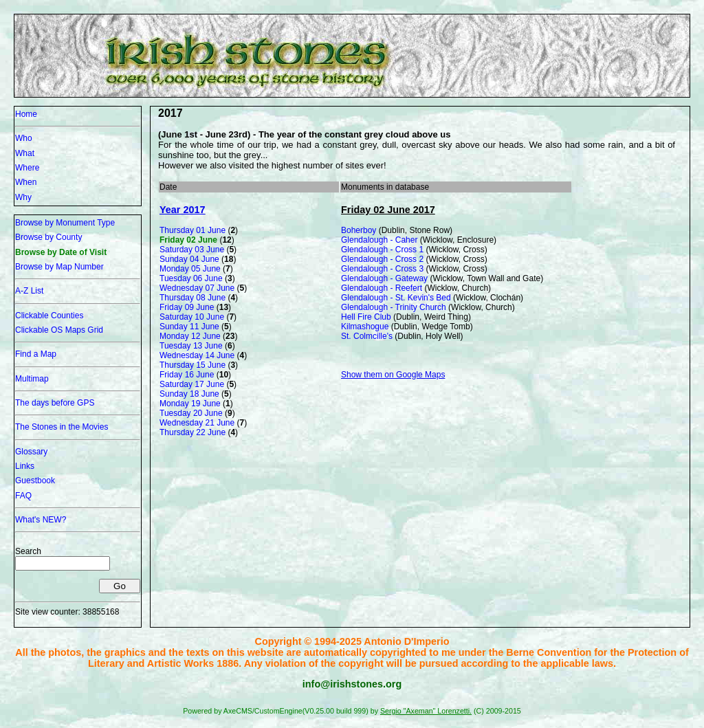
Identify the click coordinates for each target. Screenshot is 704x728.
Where (27, 168)
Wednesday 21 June (197, 423)
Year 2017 (182, 210)
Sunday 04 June (189, 259)
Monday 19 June (190, 404)
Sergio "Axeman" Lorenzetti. (426, 711)
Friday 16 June (187, 375)
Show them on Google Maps (393, 375)
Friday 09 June (187, 307)
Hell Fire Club (366, 317)
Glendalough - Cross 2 (382, 259)
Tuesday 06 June (191, 278)
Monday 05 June (190, 269)
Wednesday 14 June (197, 355)
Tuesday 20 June (191, 413)
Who (24, 138)
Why (23, 197)
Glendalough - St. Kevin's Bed (396, 298)
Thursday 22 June (192, 432)
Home (26, 114)
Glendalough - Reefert (382, 288)
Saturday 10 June (192, 317)
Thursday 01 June (192, 230)
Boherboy (359, 230)
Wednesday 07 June (197, 288)
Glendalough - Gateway (384, 278)
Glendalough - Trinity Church (394, 307)
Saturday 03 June (192, 250)
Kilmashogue (365, 327)
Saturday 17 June (192, 384)
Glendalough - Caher (379, 240)
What (25, 153)
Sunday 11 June (189, 327)
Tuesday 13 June (191, 346)
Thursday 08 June (192, 298)
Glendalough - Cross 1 (382, 250)
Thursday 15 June (192, 365)
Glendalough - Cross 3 (382, 269)
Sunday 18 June (189, 394)
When (26, 182)
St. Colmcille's (367, 336)
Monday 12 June (190, 336)
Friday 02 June (188, 240)
